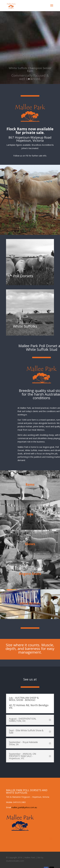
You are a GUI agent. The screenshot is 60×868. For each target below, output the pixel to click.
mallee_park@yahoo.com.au (24, 807)
